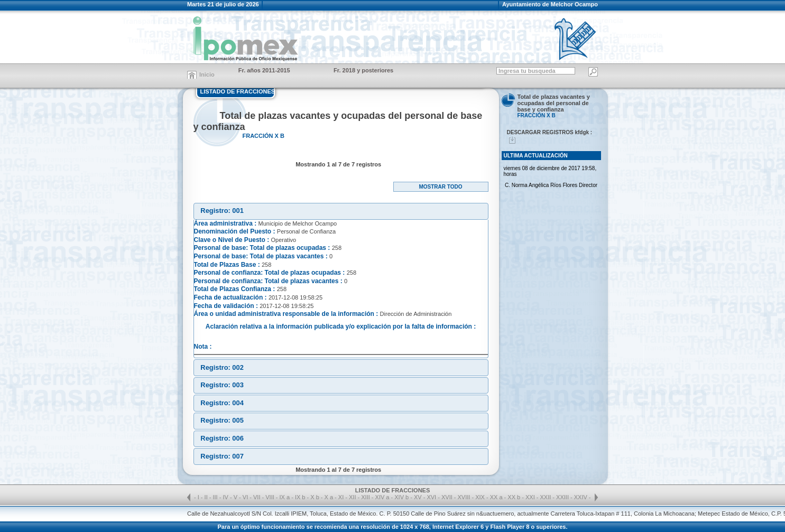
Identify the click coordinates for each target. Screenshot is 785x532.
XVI (432, 497)
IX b (300, 497)
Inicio (207, 74)
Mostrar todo (440, 187)
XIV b (401, 497)
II (207, 497)
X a (329, 497)
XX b (514, 497)
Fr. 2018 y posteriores (363, 70)
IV (226, 497)
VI (246, 497)
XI (342, 497)
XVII (448, 497)
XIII (366, 497)
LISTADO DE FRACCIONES (238, 91)
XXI (531, 497)
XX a (496, 497)
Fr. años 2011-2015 (264, 70)
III (216, 497)
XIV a (382, 497)
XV (419, 497)
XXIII (563, 497)
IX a (285, 497)
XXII (547, 497)
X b (315, 497)
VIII (271, 497)
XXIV (581, 497)
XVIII (465, 497)
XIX (481, 497)
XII (353, 497)
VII (258, 497)
